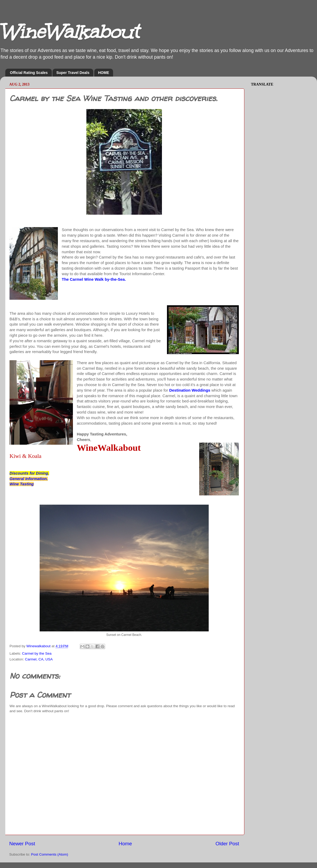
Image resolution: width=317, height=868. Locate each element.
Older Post (227, 844)
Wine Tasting (22, 484)
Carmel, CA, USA (39, 659)
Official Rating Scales (29, 73)
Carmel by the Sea (37, 653)
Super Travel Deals (73, 73)
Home (125, 844)
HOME (104, 73)
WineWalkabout (69, 32)
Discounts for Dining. (29, 473)
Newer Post (22, 844)
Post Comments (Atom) (50, 854)
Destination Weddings (190, 390)
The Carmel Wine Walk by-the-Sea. (94, 279)
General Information (28, 479)
